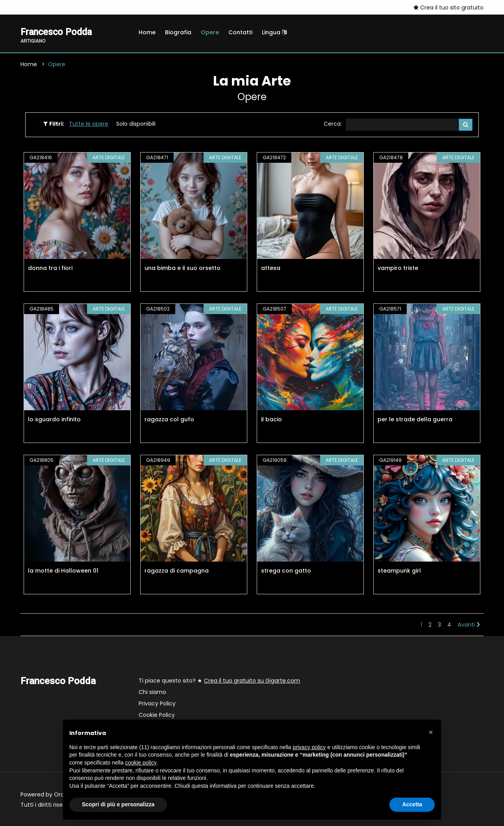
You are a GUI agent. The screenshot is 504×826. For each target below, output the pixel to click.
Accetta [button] (412, 804)
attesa (271, 268)
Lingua (274, 32)
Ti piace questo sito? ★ (219, 681)
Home (147, 32)
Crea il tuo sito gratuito (448, 7)
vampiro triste (398, 268)
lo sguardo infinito (54, 420)
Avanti (469, 625)
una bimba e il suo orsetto (183, 268)
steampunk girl (399, 571)
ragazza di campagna (177, 571)
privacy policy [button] (309, 747)
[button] (431, 732)
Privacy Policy (157, 704)
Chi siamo (152, 692)
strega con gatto (286, 571)
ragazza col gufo (169, 420)
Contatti (240, 32)
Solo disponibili (136, 124)
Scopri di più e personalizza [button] (118, 804)
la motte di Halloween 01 (63, 571)
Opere (210, 32)
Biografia (178, 32)
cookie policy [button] (141, 763)
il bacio (271, 420)
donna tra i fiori (50, 268)
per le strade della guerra (415, 420)
